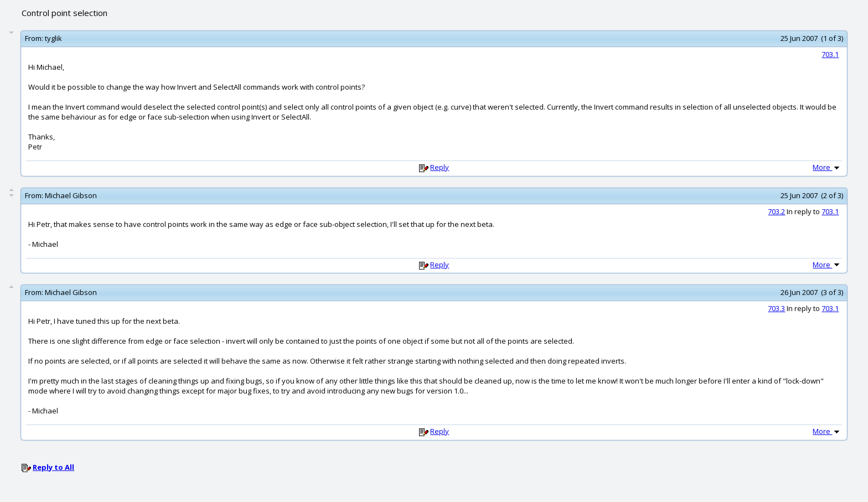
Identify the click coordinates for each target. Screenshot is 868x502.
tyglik (53, 38)
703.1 (830, 54)
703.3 (776, 308)
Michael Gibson (71, 195)
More (827, 167)
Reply (440, 167)
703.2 (776, 211)
